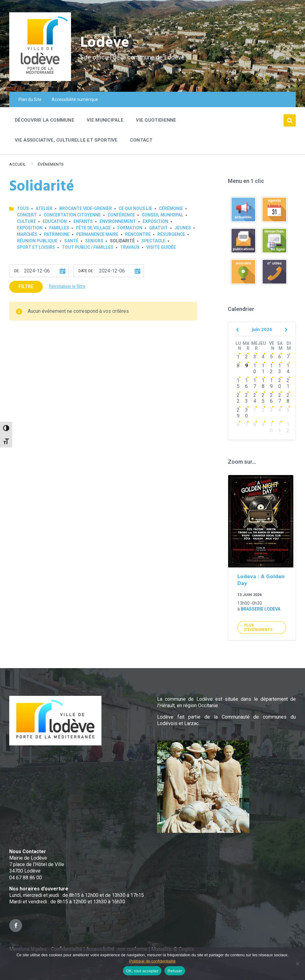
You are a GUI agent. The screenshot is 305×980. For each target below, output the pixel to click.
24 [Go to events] (255, 398)
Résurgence (171, 234)
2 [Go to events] (246, 357)
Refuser (175, 971)
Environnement (118, 221)
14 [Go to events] (288, 369)
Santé (71, 241)
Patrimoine (57, 234)
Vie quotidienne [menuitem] (156, 120)
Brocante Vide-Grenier (86, 208)
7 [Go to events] (288, 357)
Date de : (87, 271)
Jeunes (183, 228)
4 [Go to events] (263, 357)
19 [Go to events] (271, 383)
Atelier (44, 208)
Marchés (27, 234)
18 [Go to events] (263, 383)
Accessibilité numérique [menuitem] (75, 99)
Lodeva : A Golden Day (261, 580)
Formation (130, 228)
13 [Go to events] (280, 369)
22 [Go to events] (238, 398)
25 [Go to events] (263, 398)
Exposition (155, 221)
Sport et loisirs (36, 247)
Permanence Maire (97, 234)
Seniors (94, 241)
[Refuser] (297, 964)
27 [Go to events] (280, 398)
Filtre (26, 286)
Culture (26, 221)
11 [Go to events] (263, 369)
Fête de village (93, 228)
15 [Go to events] (238, 383)
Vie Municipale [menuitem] (105, 120)
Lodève (105, 43)
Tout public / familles (88, 247)
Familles (59, 228)
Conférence (121, 215)
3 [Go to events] (255, 357)
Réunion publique (37, 241)
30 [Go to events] (246, 413)
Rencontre (138, 234)
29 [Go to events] (238, 413)
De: (17, 271)
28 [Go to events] (288, 398)
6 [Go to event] (238, 425)
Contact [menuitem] (141, 140)
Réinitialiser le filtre (67, 286)
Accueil (18, 164)
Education (55, 221)
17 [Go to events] (255, 383)
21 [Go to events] (288, 383)
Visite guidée (161, 247)
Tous (23, 208)
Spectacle (153, 241)
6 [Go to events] (280, 357)
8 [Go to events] (238, 366)
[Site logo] (40, 79)
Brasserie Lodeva (261, 609)
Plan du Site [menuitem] (30, 99)
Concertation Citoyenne (72, 215)
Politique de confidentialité (152, 961)
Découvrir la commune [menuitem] (45, 120)
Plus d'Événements (258, 627)
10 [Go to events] (255, 369)
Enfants (83, 221)
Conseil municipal (162, 215)
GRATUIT (158, 228)
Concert (27, 215)
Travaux (130, 247)
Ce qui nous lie (135, 208)
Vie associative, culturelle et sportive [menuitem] (66, 140)
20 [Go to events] (280, 383)
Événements (51, 164)
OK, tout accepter (142, 971)
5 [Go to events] (271, 357)
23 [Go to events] (246, 398)
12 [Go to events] (271, 369)
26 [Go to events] (271, 398)
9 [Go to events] (246, 366)
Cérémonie (171, 208)
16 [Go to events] (246, 383)
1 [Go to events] (238, 357)
